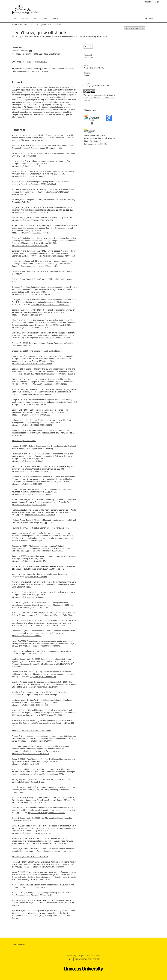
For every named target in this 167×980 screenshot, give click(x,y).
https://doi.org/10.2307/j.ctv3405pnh (41, 184)
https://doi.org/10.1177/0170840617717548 (30, 327)
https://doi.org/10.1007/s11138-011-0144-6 (46, 569)
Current (15, 19)
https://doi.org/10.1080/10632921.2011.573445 (31, 731)
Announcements (40, 19)
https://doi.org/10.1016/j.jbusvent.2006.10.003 (31, 415)
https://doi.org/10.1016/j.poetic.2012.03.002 (46, 813)
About (54, 19)
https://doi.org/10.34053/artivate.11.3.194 (29, 561)
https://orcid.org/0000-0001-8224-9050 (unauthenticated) (39, 54)
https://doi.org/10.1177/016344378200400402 (50, 305)
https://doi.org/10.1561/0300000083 (27, 636)
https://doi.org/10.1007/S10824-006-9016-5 (30, 857)
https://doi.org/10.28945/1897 (24, 441)
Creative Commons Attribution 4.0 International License (99, 98)
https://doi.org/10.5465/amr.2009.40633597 (30, 246)
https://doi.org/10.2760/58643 (49, 687)
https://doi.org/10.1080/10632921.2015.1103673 (32, 364)
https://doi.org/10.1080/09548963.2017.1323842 (55, 374)
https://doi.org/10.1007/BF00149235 (31, 140)
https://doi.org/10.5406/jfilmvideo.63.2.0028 (44, 715)
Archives (26, 19)
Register (148, 2)
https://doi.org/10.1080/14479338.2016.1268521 (32, 425)
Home (14, 24)
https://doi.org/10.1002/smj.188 (43, 677)
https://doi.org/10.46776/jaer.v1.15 (26, 166)
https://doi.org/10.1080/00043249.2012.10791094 (32, 220)
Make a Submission (135, 28)
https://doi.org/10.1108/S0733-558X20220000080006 (34, 494)
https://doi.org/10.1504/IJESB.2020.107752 (30, 233)
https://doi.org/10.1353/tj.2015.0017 (40, 515)
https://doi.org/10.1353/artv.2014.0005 (37, 741)
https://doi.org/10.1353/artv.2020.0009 (48, 867)
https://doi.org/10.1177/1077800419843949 (30, 471)
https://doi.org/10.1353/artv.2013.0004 (28, 597)
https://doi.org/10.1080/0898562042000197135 (31, 833)
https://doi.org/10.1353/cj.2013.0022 (27, 484)
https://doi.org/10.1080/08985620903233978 (41, 646)
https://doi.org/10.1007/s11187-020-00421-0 (57, 256)
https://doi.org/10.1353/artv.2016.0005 (28, 461)
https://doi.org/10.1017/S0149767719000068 (33, 802)
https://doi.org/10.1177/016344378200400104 (31, 294)
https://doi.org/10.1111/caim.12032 (34, 607)
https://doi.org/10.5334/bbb (36, 577)
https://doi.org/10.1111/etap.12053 (50, 625)
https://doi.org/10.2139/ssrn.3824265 (27, 315)
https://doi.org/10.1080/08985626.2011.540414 (47, 384)
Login (157, 2)
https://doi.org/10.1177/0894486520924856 (30, 705)
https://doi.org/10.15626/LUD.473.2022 (34, 879)
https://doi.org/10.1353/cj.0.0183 (25, 764)
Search (149, 19)
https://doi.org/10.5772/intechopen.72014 (47, 774)
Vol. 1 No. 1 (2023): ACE (41, 24)
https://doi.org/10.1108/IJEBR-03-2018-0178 (30, 754)
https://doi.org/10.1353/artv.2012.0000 (28, 176)
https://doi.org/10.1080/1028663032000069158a (50, 338)
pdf (89, 46)
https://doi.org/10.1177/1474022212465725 (30, 212)
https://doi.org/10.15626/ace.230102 (32, 62)
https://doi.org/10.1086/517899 (50, 551)
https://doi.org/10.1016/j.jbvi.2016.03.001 (29, 505)
